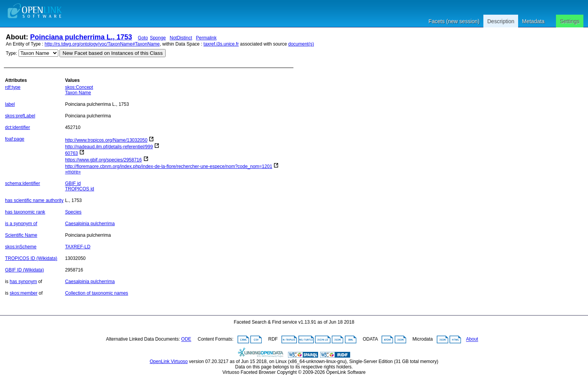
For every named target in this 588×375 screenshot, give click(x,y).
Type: (11, 53)
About (472, 339)
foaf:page (15, 139)
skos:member (24, 293)
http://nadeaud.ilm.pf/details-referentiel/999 (109, 147)
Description (501, 21)
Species (73, 212)
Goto (143, 38)
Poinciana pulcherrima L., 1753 (81, 37)
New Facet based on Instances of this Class (113, 53)
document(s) (301, 44)
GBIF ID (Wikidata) (25, 270)
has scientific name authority (34, 200)
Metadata (533, 21)
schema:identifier (23, 183)
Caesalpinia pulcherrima (90, 224)
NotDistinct (181, 38)
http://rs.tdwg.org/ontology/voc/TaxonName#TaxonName (102, 44)
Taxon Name (78, 93)
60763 (71, 153)
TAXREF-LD (78, 247)
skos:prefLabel (20, 116)
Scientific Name (21, 235)
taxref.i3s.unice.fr (221, 44)
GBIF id (73, 183)
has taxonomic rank (25, 212)
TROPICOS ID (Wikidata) (31, 258)
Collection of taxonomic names (96, 293)
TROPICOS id (79, 189)
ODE (186, 339)
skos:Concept (79, 87)
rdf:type (13, 87)
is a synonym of (21, 224)
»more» (73, 172)
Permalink (206, 38)
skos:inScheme (21, 247)
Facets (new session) (454, 21)
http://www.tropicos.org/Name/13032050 (106, 140)
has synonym (23, 282)
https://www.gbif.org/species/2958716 (103, 160)
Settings (570, 21)
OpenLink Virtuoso (169, 361)
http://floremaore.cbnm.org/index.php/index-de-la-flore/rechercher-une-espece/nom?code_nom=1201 (169, 166)
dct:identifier (18, 127)
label (10, 104)
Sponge (158, 38)
